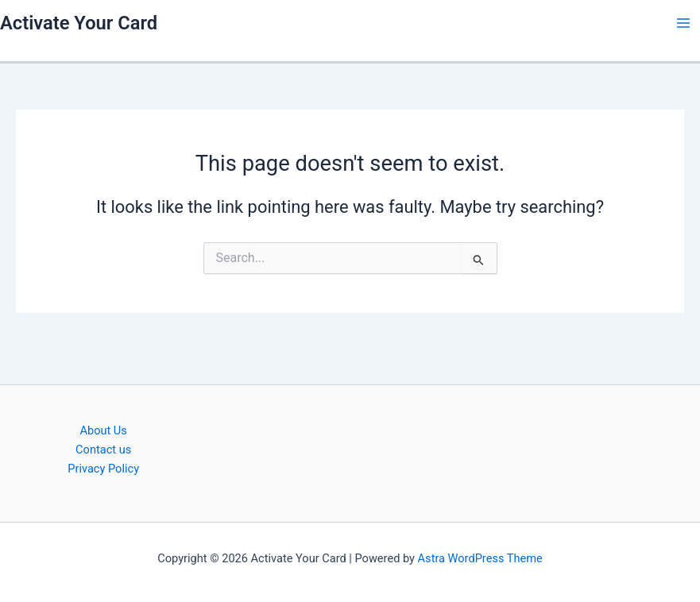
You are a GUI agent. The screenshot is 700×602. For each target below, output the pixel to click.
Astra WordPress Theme (480, 558)
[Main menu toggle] (683, 23)
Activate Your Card (79, 23)
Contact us (103, 450)
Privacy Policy (103, 469)
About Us (103, 430)
